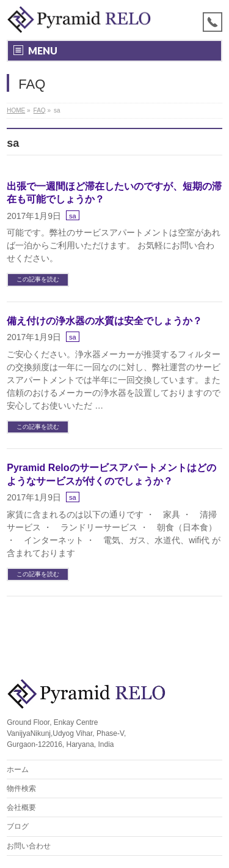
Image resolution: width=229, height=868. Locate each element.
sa (73, 216)
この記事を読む (38, 279)
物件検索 (21, 788)
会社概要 (21, 807)
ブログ (18, 826)
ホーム (18, 770)
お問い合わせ (29, 846)
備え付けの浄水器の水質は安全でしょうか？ (104, 321)
